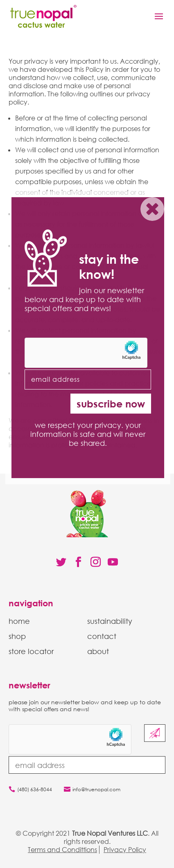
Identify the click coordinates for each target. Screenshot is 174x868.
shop (17, 636)
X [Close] (153, 211)
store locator (31, 651)
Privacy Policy (125, 850)
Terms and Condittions (62, 850)
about (98, 651)
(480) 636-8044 (35, 789)
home (19, 621)
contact (102, 636)
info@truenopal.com (96, 789)
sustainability (110, 621)
